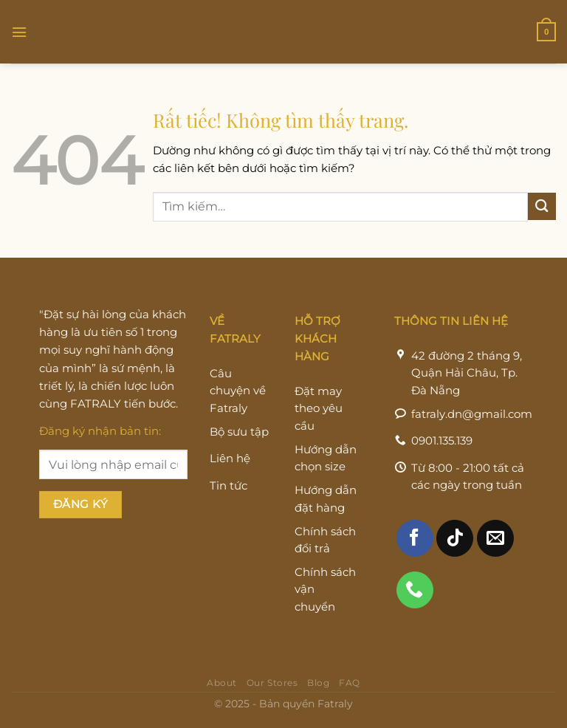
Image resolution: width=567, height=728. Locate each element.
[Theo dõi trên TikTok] (455, 543)
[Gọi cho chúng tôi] (415, 594)
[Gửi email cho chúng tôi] (495, 543)
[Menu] (20, 31)
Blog (318, 687)
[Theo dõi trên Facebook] (415, 543)
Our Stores (272, 687)
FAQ (350, 687)
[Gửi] (542, 206)
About (222, 687)
